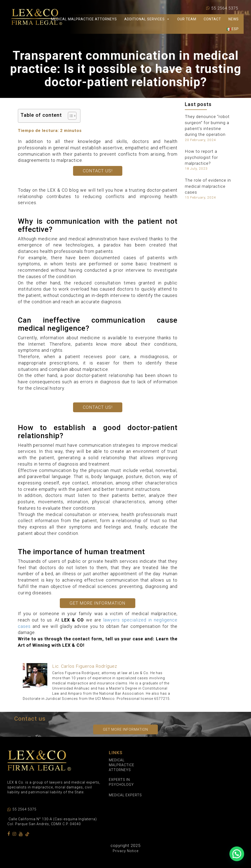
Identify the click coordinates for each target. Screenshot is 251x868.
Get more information (125, 729)
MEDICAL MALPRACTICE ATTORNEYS (122, 765)
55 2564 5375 (225, 8)
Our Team (187, 19)
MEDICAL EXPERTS (125, 795)
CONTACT (212, 19)
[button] (237, 854)
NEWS (234, 19)
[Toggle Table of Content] (70, 116)
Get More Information (98, 603)
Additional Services (147, 19)
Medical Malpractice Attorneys (84, 19)
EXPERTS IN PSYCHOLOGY (121, 782)
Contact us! (98, 171)
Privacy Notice (126, 851)
